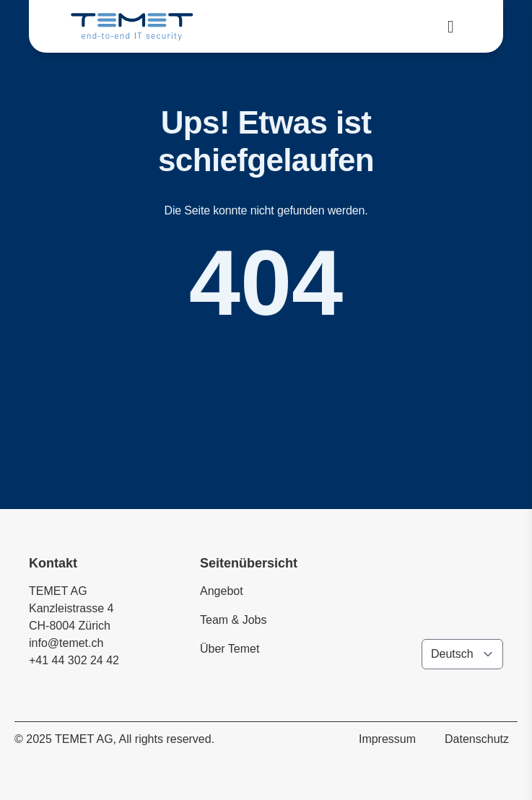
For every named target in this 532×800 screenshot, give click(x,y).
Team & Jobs (233, 620)
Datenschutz (477, 739)
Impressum (387, 739)
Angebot (222, 591)
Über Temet (230, 649)
